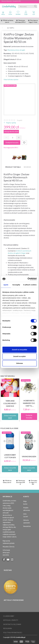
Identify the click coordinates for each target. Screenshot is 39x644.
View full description (11, 79)
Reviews (27, 167)
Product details (13, 167)
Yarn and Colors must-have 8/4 (10, 403)
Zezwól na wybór (19, 356)
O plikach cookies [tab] (30, 285)
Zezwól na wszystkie (20, 350)
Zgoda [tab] (6, 285)
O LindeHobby (9, 616)
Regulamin (7, 628)
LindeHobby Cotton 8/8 (10, 456)
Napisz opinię (11, 123)
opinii (20, 120)
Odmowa (19, 363)
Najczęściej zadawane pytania (9, 542)
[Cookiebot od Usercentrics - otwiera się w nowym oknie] (28, 279)
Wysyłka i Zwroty (9, 547)
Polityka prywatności (13, 633)
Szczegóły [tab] (16, 285)
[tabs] (34, 13)
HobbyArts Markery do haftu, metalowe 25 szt (29, 403)
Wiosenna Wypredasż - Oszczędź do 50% (11, 1)
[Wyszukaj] (36, 6)
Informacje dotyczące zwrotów (6, 552)
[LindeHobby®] (9, 6)
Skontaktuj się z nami (12, 624)
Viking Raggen (29, 457)
